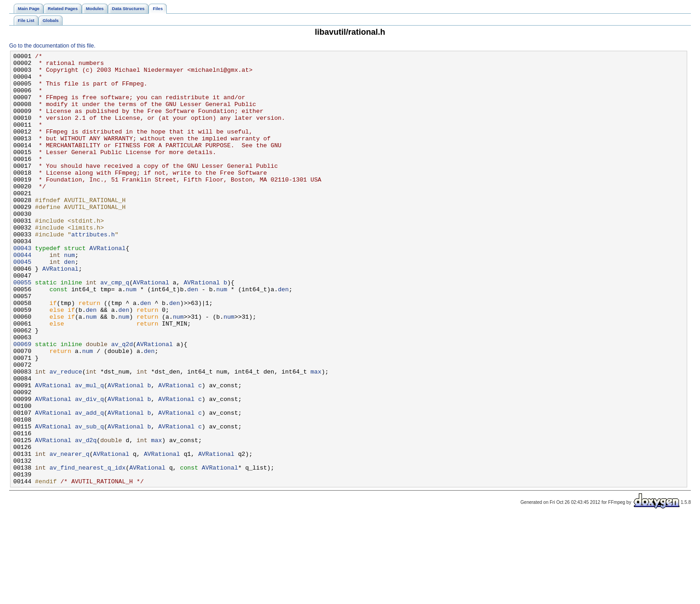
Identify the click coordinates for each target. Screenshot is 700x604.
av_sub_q (89, 502)
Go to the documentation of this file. (52, 46)
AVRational (108, 288)
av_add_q (89, 485)
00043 (22, 288)
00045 (22, 304)
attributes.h (93, 271)
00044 (22, 296)
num (69, 296)
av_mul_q (89, 452)
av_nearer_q (69, 535)
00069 (22, 403)
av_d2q (86, 518)
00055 (22, 329)
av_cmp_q (114, 329)
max (316, 436)
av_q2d (122, 403)
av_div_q (89, 469)
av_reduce (66, 436)
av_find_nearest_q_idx (87, 551)
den (69, 304)
